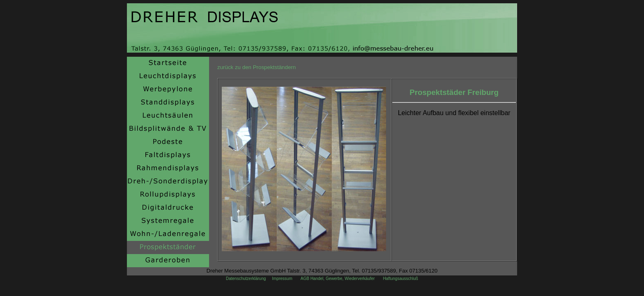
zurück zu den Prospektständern (256, 67)
